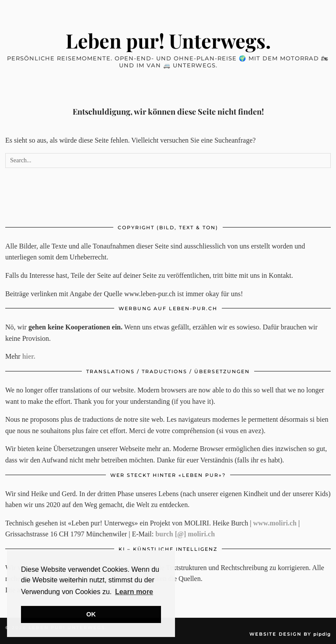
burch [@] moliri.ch (185, 534)
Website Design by (290, 634)
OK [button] (91, 614)
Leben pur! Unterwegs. (168, 40)
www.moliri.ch (275, 523)
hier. (29, 356)
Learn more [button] (134, 592)
